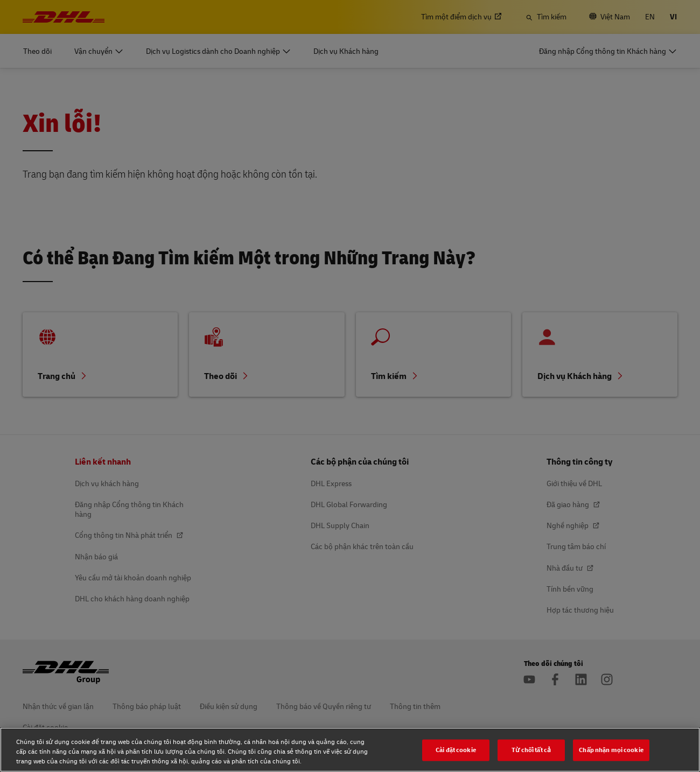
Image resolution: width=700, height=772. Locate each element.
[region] (350, 750)
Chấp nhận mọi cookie (611, 750)
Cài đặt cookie (456, 750)
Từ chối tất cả (531, 750)
